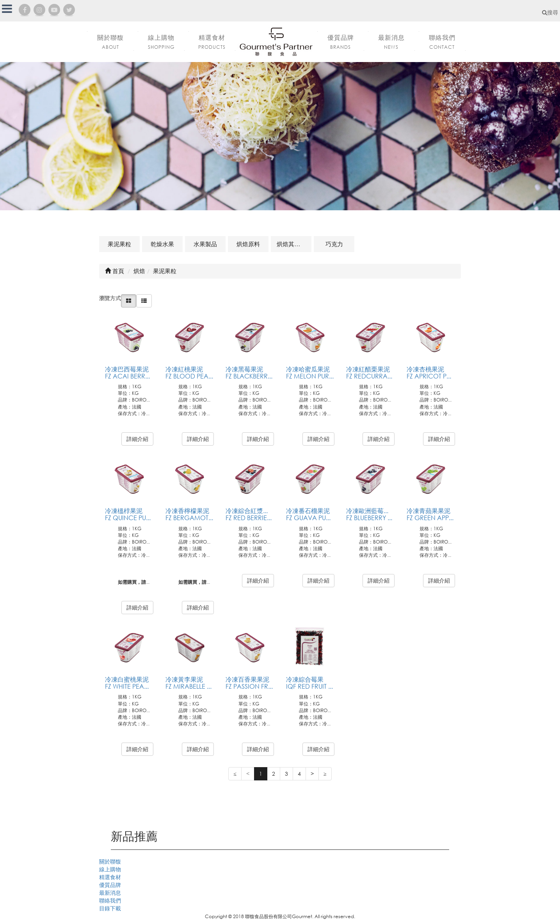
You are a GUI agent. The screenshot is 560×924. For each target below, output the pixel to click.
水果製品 (205, 244)
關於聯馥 (110, 861)
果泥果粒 (119, 244)
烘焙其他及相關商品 (294, 244)
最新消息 (110, 893)
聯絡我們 (110, 900)
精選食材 (110, 877)
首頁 (115, 271)
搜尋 (550, 12)
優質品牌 (110, 885)
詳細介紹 (137, 439)
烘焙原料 (248, 244)
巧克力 (334, 244)
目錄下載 (110, 908)
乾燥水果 (162, 244)
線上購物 (110, 869)
